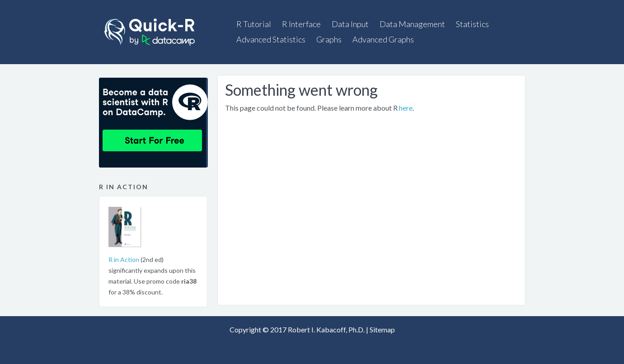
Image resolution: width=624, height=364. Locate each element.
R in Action (124, 259)
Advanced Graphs (383, 39)
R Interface (301, 24)
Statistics (472, 24)
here (406, 108)
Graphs (329, 39)
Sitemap (382, 329)
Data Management (412, 24)
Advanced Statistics (271, 39)
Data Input (350, 24)
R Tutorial (254, 24)
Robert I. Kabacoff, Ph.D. (326, 329)
